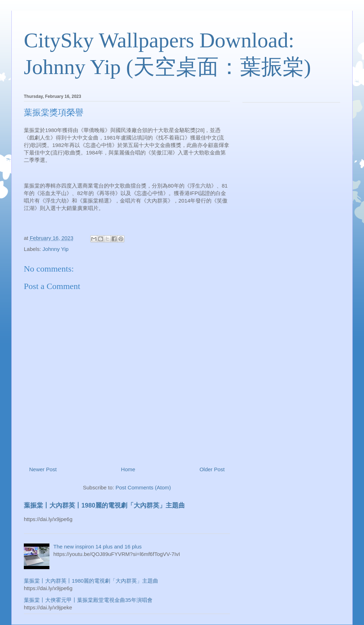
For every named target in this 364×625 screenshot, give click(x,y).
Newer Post (43, 469)
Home (128, 469)
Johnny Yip (56, 249)
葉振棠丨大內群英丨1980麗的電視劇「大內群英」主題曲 (104, 505)
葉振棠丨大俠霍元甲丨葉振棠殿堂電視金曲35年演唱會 (88, 600)
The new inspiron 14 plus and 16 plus (98, 547)
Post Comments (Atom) (143, 487)
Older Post (212, 469)
